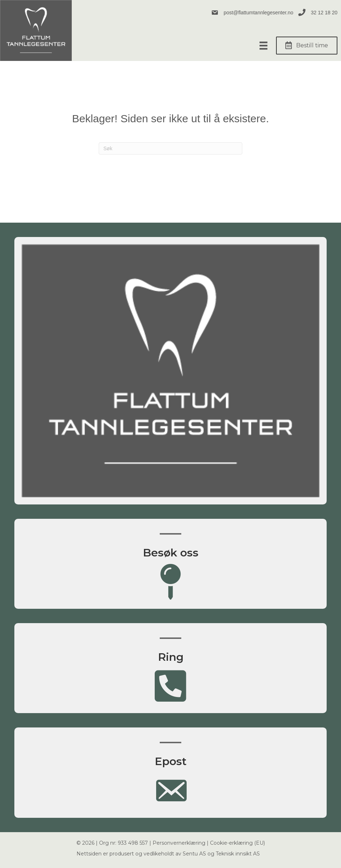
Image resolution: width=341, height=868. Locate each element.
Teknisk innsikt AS (238, 854)
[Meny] (263, 46)
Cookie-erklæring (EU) (237, 843)
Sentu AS (194, 854)
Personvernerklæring (179, 843)
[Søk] (170, 148)
